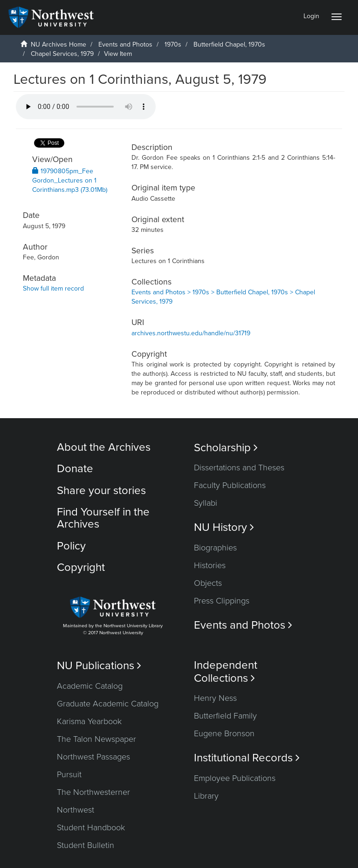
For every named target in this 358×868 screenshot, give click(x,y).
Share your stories (101, 491)
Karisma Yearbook (89, 721)
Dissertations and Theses (239, 468)
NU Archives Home (59, 44)
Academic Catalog (90, 686)
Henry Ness (215, 698)
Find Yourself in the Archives (103, 518)
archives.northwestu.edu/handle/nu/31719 (191, 333)
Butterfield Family (225, 716)
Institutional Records (247, 758)
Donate (75, 469)
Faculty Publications (230, 485)
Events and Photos (125, 44)
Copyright (81, 567)
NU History (224, 527)
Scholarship (226, 448)
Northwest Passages (93, 757)
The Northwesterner (93, 792)
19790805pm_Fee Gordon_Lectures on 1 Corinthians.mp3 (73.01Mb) (70, 180)
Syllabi (206, 503)
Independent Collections (226, 671)
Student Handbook (91, 827)
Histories (210, 565)
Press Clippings (222, 601)
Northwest (76, 810)
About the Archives (104, 447)
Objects (208, 583)
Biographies (215, 548)
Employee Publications (235, 778)
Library (206, 796)
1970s (173, 44)
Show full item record (53, 288)
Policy (71, 546)
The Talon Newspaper (96, 739)
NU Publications (99, 666)
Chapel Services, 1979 (62, 54)
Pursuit (69, 774)
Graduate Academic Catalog (108, 704)
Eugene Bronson (224, 733)
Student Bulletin (86, 845)
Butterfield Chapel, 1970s (229, 44)
